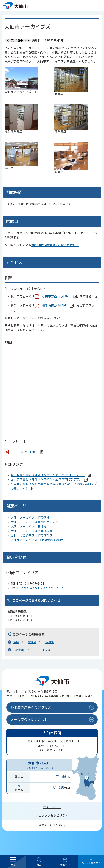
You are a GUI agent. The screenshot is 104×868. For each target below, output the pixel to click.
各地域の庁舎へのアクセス (31, 707)
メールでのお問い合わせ (29, 720)
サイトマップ (52, 807)
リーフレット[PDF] (25, 452)
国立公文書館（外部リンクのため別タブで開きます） (46, 479)
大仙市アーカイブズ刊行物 (29, 527)
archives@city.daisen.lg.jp (43, 588)
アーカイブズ (42, 650)
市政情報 (19, 650)
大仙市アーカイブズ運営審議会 (32, 531)
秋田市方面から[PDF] (57, 296)
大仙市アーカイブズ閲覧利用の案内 (35, 522)
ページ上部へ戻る (91, 863)
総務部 (32, 642)
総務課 (50, 642)
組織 (16, 642)
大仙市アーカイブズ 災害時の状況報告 (37, 540)
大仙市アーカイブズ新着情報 (30, 518)
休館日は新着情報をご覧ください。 (55, 245)
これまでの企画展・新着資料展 (32, 536)
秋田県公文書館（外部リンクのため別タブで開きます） (48, 475)
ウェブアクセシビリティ (52, 816)
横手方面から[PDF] (55, 306)
